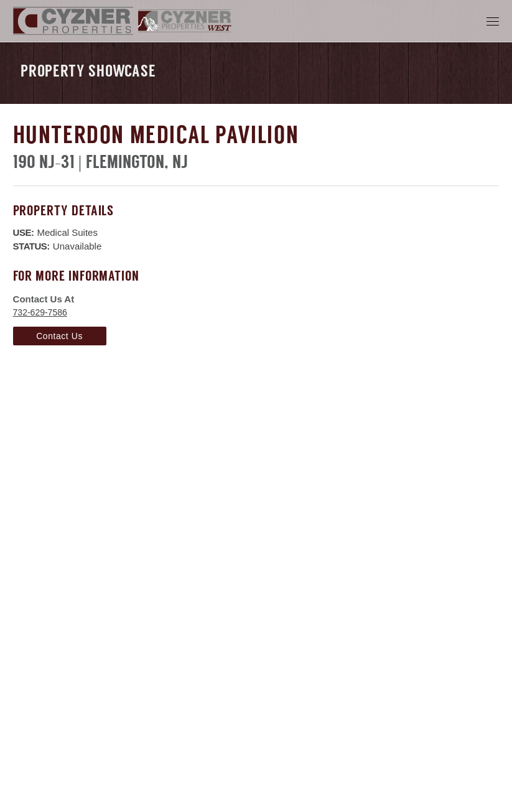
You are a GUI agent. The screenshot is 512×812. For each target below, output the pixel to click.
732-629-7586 (40, 312)
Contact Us (59, 336)
